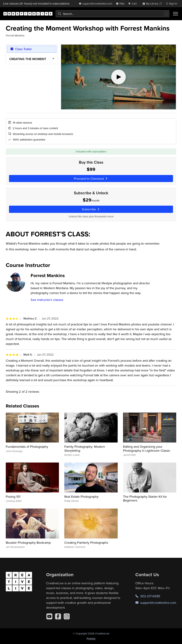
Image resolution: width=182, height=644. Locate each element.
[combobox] (112, 14)
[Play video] (118, 77)
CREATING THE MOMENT (28, 59)
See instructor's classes (47, 300)
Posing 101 (13, 497)
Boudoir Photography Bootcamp (28, 543)
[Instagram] (67, 616)
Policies (91, 638)
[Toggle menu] (176, 14)
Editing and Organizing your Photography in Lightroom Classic (147, 449)
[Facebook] (58, 616)
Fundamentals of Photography (27, 447)
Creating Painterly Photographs (86, 543)
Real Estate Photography (81, 497)
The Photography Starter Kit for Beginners (145, 499)
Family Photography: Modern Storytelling (85, 449)
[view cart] (133, 4)
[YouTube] (49, 616)
